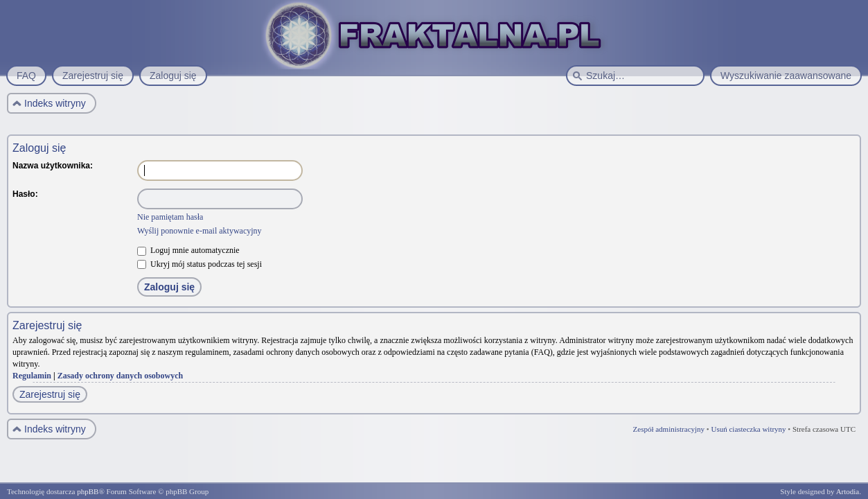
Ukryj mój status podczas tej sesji (200, 264)
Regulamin (32, 376)
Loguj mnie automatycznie (188, 250)
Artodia (848, 491)
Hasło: (25, 194)
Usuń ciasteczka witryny (748, 429)
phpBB (88, 491)
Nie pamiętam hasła (170, 217)
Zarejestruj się (50, 394)
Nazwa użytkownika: (53, 166)
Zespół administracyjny (669, 429)
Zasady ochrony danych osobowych (121, 376)
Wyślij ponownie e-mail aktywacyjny (200, 231)
